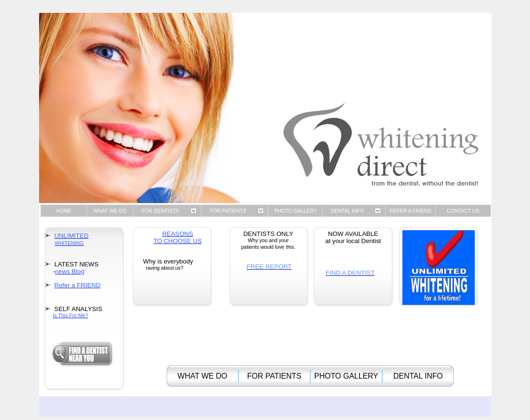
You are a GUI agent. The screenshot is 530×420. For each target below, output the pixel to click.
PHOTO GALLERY (296, 211)
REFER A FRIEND (410, 211)
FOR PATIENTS (228, 211)
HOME (64, 211)
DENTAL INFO (347, 211)
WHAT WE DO (110, 211)
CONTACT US (463, 211)
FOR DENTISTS (160, 211)
